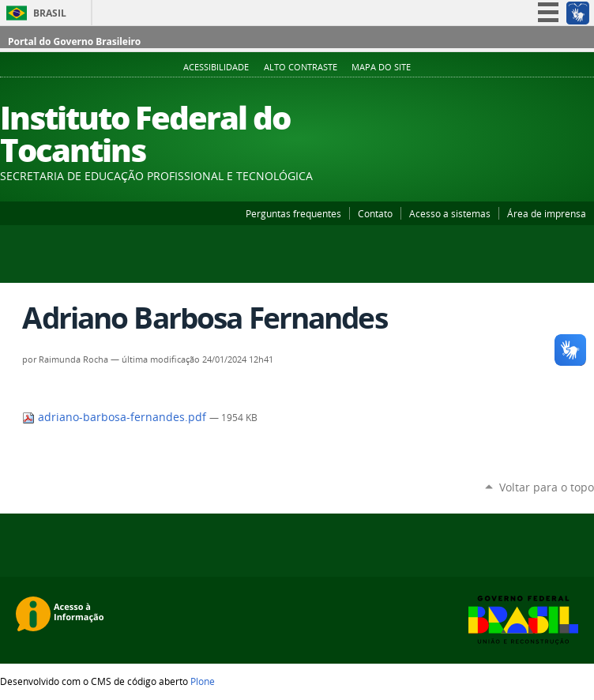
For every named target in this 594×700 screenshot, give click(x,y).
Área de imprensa (547, 213)
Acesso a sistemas (450, 213)
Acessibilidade (216, 67)
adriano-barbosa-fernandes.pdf (116, 417)
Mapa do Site (381, 67)
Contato (375, 213)
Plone (203, 681)
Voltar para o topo (547, 487)
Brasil (50, 13)
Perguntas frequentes (293, 213)
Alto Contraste (301, 67)
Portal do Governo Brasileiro (74, 41)
